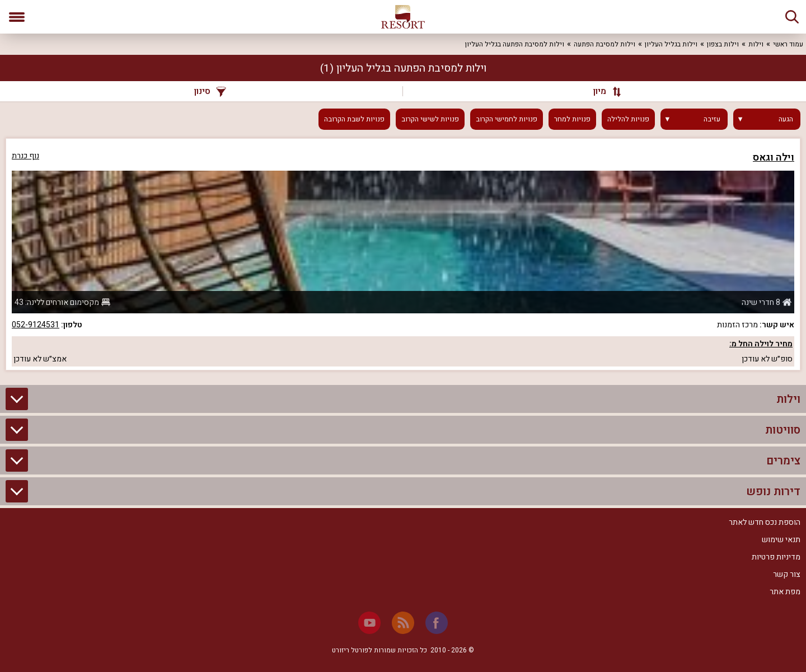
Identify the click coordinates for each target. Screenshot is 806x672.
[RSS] (403, 623)
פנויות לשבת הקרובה (354, 119)
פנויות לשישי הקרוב (430, 119)
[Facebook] (437, 623)
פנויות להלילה (628, 119)
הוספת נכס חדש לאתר (765, 522)
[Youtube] (369, 623)
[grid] (403, 254)
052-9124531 (36, 325)
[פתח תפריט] (17, 17)
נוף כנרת (25, 156)
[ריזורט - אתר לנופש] (403, 17)
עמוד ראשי (788, 44)
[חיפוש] (792, 17)
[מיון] (602, 91)
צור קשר (787, 574)
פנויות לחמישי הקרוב (507, 119)
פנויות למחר (572, 119)
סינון (210, 91)
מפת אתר (785, 592)
